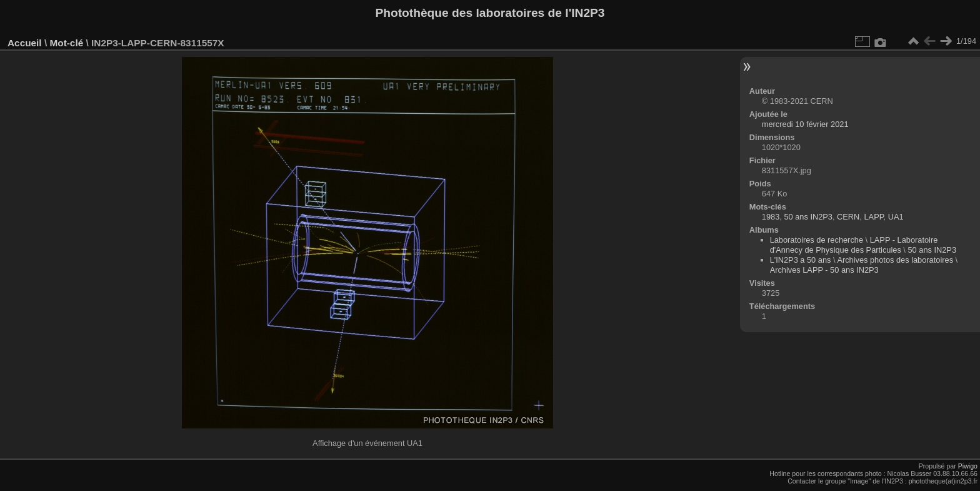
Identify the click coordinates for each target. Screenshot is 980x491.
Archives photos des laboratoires (895, 260)
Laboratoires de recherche (817, 240)
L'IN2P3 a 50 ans (801, 260)
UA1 (896, 217)
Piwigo (968, 466)
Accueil (25, 43)
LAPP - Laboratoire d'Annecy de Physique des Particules (854, 245)
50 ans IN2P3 (808, 217)
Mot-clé (66, 43)
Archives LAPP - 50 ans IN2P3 (824, 270)
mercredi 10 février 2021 (805, 124)
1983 (771, 217)
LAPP (873, 217)
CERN (848, 217)
